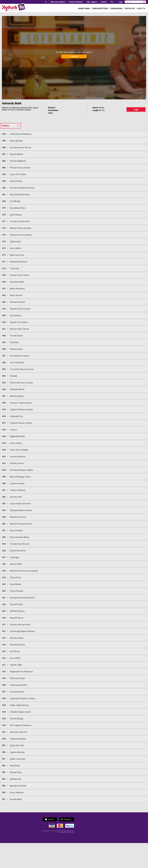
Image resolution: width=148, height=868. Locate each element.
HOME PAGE (84, 8)
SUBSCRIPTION (100, 8)
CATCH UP (130, 8)
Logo (14, 7)
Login (136, 110)
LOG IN (74, 56)
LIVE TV (141, 8)
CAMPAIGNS (116, 8)
